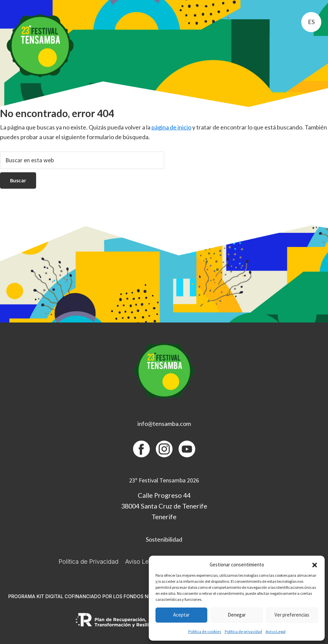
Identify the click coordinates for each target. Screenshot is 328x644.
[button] (315, 565)
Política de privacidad (243, 631)
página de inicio (171, 127)
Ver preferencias (292, 615)
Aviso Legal (276, 631)
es (311, 22)
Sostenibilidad (164, 539)
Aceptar (181, 615)
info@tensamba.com (164, 424)
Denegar (237, 615)
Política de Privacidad (88, 562)
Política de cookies (205, 631)
